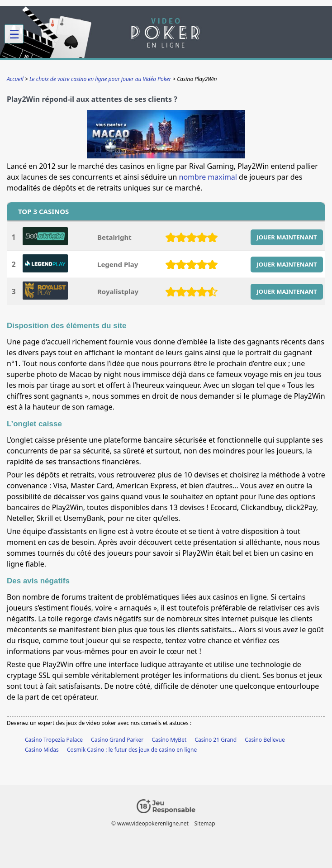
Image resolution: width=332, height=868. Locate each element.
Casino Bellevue (265, 740)
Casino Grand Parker (117, 740)
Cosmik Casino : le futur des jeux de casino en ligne (132, 750)
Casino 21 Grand (216, 740)
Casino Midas (42, 750)
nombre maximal (208, 177)
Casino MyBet (169, 740)
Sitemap (204, 823)
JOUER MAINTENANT (287, 237)
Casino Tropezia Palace (54, 740)
